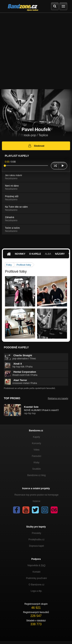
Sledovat (36, 146)
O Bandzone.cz (36, 585)
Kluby (36, 462)
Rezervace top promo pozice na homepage (36, 495)
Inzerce (36, 501)
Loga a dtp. (36, 591)
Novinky (20, 254)
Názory (60, 254)
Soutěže (36, 469)
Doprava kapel (36, 546)
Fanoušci (37, 456)
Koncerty (36, 443)
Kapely (37, 437)
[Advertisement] (36, 51)
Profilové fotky (24, 265)
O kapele (35, 254)
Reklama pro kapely (58, 398)
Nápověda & (36, 565)
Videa (36, 450)
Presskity (37, 533)
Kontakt (37, 572)
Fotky (9, 265)
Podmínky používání (37, 578)
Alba (48, 254)
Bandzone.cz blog (36, 475)
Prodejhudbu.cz (36, 540)
